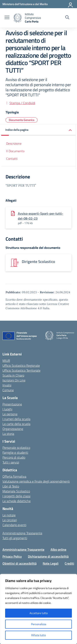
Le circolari (10, 520)
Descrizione (14, 143)
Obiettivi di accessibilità (20, 563)
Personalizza (39, 624)
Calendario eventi (14, 525)
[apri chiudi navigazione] (7, 18)
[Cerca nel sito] (67, 18)
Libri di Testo (11, 486)
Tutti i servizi (11, 462)
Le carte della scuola (16, 424)
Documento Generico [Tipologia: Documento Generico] (22, 120)
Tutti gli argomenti (15, 538)
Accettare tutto (39, 613)
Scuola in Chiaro (13, 375)
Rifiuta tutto (38, 635)
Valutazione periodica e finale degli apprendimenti (36, 481)
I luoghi (7, 409)
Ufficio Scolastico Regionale (21, 365)
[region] (38, 609)
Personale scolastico (16, 448)
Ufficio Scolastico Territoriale (21, 370)
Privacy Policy (12, 556)
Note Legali (51, 563)
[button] (38, 130)
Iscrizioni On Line (14, 380)
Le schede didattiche (17, 501)
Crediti (69, 563)
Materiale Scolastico (16, 491)
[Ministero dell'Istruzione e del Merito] (25, 4)
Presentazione (12, 404)
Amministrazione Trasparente (22, 533)
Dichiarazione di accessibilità (48, 556)
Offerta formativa (14, 476)
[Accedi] (71, 4)
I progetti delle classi (16, 496)
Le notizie (9, 515)
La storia (8, 434)
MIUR (6, 361)
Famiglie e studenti (15, 452)
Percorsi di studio (14, 457)
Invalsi (7, 385)
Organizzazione (13, 429)
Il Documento (15, 151)
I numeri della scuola (16, 419)
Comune (8, 390)
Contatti (12, 159)
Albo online (58, 549)
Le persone (10, 414)
